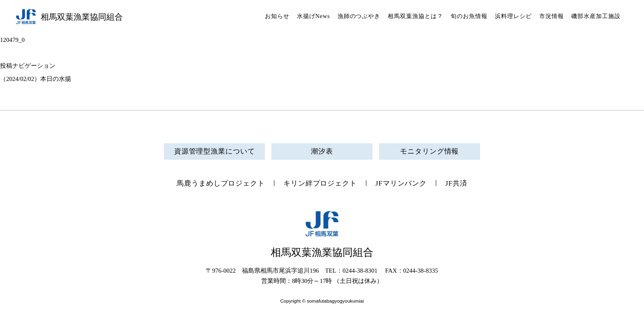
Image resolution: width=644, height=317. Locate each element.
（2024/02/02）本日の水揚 (36, 79)
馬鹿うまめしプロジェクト (221, 183)
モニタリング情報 (429, 151)
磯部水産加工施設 (596, 16)
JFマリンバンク (401, 183)
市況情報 (552, 16)
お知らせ (277, 16)
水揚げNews (314, 16)
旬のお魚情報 (469, 16)
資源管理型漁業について (215, 151)
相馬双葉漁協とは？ (415, 16)
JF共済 (456, 183)
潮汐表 (322, 151)
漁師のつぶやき (359, 16)
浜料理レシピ (513, 16)
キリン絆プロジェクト (320, 183)
